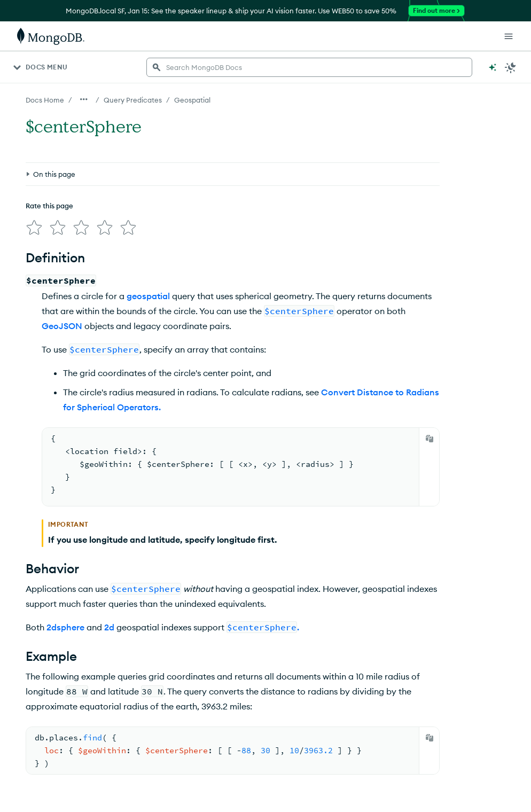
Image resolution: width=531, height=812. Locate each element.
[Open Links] (509, 36)
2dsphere (65, 627)
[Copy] (430, 439)
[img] (34, 228)
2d (109, 627)
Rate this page (49, 206)
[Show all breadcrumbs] (84, 99)
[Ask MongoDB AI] (493, 67)
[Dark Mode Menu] (511, 67)
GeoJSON (62, 326)
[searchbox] (309, 67)
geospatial (148, 296)
